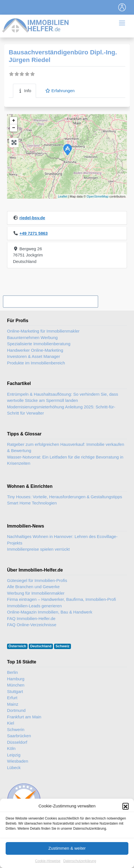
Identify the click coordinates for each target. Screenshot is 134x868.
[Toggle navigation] (122, 7)
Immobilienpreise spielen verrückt (38, 549)
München (16, 685)
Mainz (13, 704)
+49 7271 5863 (34, 233)
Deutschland (41, 646)
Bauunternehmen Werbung (32, 337)
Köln (11, 748)
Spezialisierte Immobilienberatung (39, 344)
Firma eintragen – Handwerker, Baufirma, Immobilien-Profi (62, 599)
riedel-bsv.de (32, 218)
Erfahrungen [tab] (60, 91)
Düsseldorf (17, 742)
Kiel (11, 723)
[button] (126, 819)
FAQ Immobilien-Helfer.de (31, 618)
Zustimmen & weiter (67, 861)
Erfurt (12, 698)
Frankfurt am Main (24, 717)
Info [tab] (24, 91)
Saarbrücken (19, 736)
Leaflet (63, 196)
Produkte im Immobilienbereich (36, 363)
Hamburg (16, 679)
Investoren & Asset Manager (33, 356)
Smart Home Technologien (32, 503)
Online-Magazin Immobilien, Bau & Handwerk (50, 612)
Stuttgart (15, 691)
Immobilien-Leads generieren (34, 606)
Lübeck (14, 768)
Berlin (12, 672)
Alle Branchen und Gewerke (33, 587)
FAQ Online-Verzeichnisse (32, 625)
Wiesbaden (18, 761)
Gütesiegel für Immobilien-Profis (37, 580)
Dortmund (16, 710)
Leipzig (14, 755)
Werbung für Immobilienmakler (36, 593)
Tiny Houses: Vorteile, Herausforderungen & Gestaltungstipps (65, 497)
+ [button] (14, 121)
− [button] (14, 128)
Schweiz (62, 646)
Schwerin (16, 729)
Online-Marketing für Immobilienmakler (43, 331)
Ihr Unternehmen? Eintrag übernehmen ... (50, 301)
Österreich (17, 646)
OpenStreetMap (98, 196)
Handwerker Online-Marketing (35, 350)
